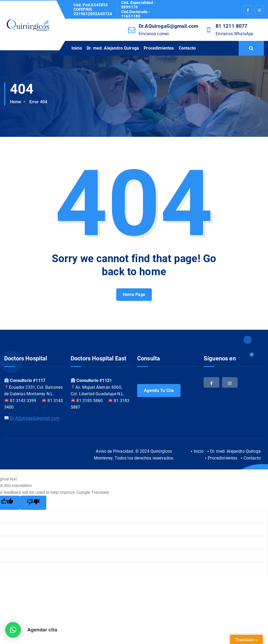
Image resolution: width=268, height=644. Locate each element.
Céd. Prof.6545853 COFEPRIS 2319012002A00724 (93, 10)
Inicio (77, 48)
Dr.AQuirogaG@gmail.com (169, 26)
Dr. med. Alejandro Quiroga (113, 48)
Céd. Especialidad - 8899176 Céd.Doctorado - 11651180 (138, 10)
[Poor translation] (33, 503)
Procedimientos (159, 48)
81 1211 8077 (232, 26)
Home (16, 102)
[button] (13, 630)
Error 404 (38, 102)
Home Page (134, 294)
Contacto (187, 48)
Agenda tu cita (159, 390)
